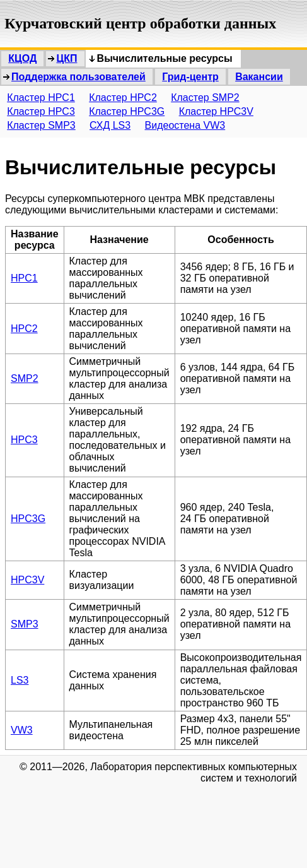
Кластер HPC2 (123, 98)
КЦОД (22, 58)
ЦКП (67, 58)
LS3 (20, 680)
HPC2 (24, 329)
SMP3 (25, 624)
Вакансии (259, 77)
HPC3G (28, 519)
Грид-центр (190, 77)
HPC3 (24, 440)
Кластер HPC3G (127, 111)
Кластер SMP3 (41, 125)
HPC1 (24, 278)
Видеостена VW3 (185, 125)
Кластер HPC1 (41, 98)
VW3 (22, 730)
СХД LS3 (110, 125)
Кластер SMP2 (205, 98)
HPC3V (27, 580)
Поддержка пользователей (78, 77)
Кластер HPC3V (216, 111)
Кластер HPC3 (41, 111)
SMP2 (25, 378)
